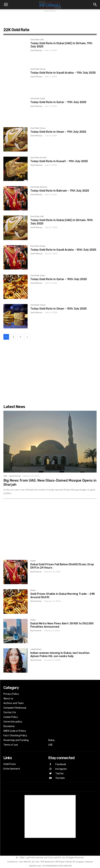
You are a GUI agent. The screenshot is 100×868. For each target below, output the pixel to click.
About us (8, 699)
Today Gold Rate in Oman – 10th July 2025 (59, 309)
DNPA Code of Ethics (15, 731)
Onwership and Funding (16, 740)
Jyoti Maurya (36, 50)
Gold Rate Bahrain (39, 187)
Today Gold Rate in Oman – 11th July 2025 (58, 132)
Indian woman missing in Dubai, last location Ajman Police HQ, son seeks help (60, 655)
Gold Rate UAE (37, 40)
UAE (5, 476)
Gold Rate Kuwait (38, 158)
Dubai (33, 561)
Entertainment (12, 769)
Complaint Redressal (15, 708)
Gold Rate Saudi (38, 69)
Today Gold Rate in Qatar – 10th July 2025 (59, 279)
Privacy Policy (11, 694)
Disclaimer (9, 726)
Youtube (60, 778)
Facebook (61, 764)
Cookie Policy (11, 717)
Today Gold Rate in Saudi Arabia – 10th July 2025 (63, 250)
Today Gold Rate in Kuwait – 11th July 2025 (59, 161)
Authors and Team (14, 703)
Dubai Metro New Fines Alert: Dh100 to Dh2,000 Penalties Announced (62, 625)
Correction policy (13, 722)
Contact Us (10, 712)
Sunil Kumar (15, 476)
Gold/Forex (10, 764)
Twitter (60, 774)
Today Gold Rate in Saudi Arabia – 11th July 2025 (63, 73)
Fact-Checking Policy (15, 736)
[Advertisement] (50, 17)
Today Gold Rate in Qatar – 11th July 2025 (58, 102)
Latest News (36, 649)
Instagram (61, 769)
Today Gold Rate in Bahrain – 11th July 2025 (60, 191)
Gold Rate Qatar (38, 99)
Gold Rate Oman (38, 128)
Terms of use (11, 745)
